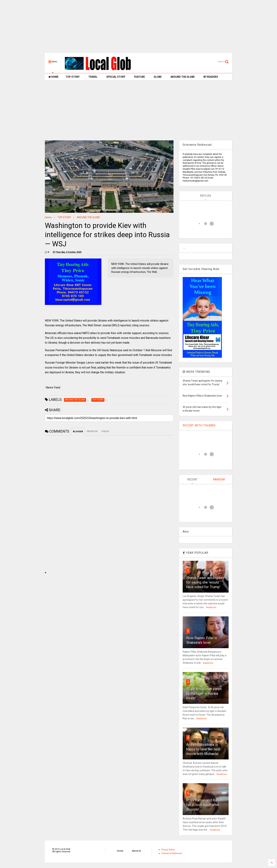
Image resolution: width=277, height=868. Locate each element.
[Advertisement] (138, 28)
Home (48, 217)
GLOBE (158, 77)
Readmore (211, 607)
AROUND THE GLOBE (183, 77)
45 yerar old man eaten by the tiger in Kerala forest (204, 694)
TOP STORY (73, 77)
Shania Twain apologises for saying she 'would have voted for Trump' (205, 582)
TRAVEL (93, 77)
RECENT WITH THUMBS (199, 425)
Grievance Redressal (172, 853)
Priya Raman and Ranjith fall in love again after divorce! (205, 805)
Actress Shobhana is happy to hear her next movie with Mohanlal (203, 749)
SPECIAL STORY (116, 77)
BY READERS (211, 77)
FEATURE (139, 77)
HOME (53, 77)
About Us (136, 851)
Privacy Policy (168, 850)
